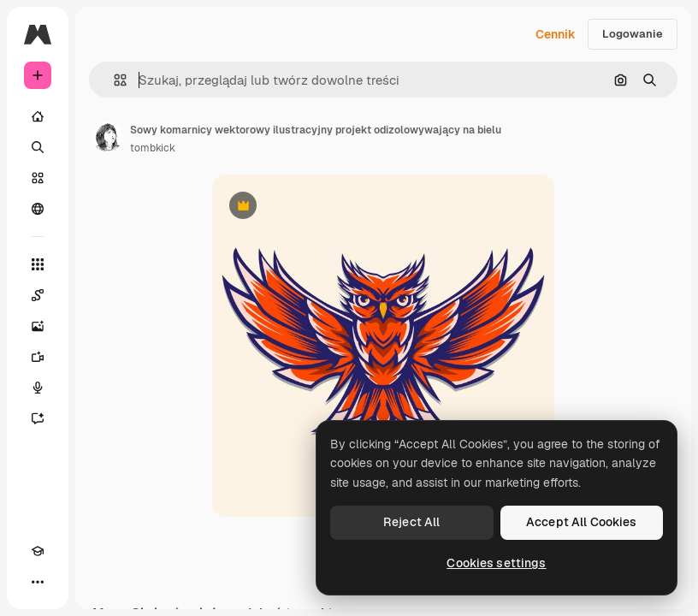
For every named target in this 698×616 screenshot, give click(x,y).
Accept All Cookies (582, 522)
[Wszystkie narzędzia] (38, 264)
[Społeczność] (38, 209)
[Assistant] (38, 418)
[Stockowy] (38, 178)
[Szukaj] (38, 147)
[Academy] (38, 551)
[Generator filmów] (38, 357)
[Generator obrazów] (38, 326)
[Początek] (38, 116)
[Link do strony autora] (108, 137)
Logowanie (633, 34)
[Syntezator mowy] (38, 388)
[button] (113, 80)
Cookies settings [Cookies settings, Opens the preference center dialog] (496, 563)
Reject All (411, 522)
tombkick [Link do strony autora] (153, 148)
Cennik (556, 34)
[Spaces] (38, 295)
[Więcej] (38, 582)
